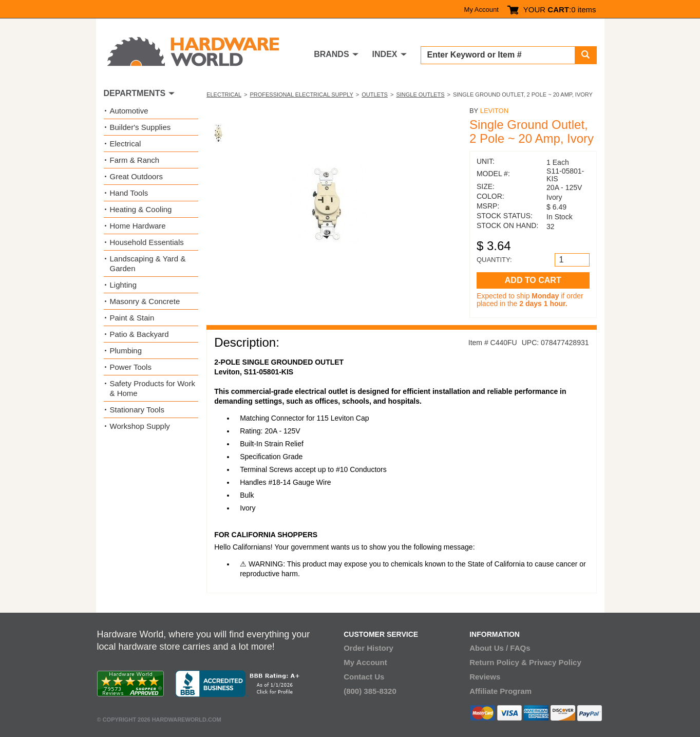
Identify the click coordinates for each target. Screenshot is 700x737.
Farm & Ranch (135, 160)
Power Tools (131, 367)
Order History (368, 648)
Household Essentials (147, 242)
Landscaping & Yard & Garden (148, 263)
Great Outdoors (136, 176)
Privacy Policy (555, 662)
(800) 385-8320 (370, 691)
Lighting (124, 285)
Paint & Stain (132, 318)
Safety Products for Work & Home (153, 388)
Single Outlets (420, 95)
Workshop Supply (140, 426)
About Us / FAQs (500, 648)
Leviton (494, 111)
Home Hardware (138, 226)
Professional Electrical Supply (301, 95)
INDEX (385, 54)
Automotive (129, 111)
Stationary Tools (137, 410)
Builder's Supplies (140, 127)
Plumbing (126, 351)
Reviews (485, 677)
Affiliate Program (500, 691)
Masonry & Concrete (145, 301)
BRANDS (331, 54)
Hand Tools (129, 193)
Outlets (375, 95)
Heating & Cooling (141, 209)
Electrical (224, 95)
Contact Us (364, 677)
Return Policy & (498, 662)
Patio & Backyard (139, 334)
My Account (481, 10)
